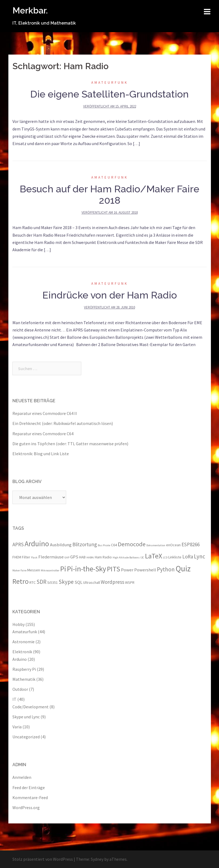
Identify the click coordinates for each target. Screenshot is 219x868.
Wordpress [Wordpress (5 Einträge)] (112, 582)
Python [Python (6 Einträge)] (166, 569)
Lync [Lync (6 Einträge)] (200, 556)
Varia (17, 727)
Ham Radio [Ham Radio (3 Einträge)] (103, 557)
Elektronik (22, 652)
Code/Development (31, 707)
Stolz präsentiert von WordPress (43, 859)
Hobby (18, 624)
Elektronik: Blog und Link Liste (41, 454)
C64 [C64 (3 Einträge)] (114, 545)
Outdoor (20, 689)
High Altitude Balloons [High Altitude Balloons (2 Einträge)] (126, 557)
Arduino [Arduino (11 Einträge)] (37, 544)
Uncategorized (26, 737)
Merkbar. (30, 10)
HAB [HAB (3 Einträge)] (82, 557)
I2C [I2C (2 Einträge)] (142, 557)
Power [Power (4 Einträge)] (127, 570)
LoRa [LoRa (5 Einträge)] (188, 557)
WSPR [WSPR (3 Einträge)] (130, 582)
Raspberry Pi (24, 669)
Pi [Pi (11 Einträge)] (63, 569)
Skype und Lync (26, 717)
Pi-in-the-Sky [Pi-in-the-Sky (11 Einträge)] (87, 569)
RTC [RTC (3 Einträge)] (33, 582)
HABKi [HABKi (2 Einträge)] (90, 557)
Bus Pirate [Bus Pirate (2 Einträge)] (104, 545)
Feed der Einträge (29, 787)
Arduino (20, 659)
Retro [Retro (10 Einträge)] (21, 581)
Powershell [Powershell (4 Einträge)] (145, 570)
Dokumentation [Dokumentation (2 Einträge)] (156, 545)
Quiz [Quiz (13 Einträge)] (183, 569)
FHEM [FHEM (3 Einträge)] (17, 557)
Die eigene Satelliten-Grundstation (109, 94)
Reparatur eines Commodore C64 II (45, 413)
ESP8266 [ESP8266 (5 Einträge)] (191, 544)
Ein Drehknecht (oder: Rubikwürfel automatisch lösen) (63, 423)
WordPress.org (26, 807)
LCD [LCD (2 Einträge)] (165, 557)
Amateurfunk (110, 83)
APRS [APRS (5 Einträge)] (18, 544)
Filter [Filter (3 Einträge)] (26, 557)
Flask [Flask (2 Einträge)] (34, 557)
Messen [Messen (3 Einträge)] (34, 570)
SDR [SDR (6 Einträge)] (41, 582)
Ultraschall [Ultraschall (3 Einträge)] (92, 582)
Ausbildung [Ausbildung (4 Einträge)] (61, 545)
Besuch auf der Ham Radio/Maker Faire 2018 (109, 195)
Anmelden (22, 777)
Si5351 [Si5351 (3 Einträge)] (53, 582)
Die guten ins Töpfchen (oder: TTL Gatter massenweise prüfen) (70, 444)
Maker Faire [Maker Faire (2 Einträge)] (19, 570)
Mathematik (24, 679)
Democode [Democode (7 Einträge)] (132, 544)
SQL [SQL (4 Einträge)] (78, 582)
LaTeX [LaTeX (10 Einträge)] (154, 556)
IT (14, 699)
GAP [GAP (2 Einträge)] (67, 557)
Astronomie (23, 642)
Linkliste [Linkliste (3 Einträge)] (175, 557)
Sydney (97, 859)
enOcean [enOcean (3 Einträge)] (173, 545)
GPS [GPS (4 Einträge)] (74, 557)
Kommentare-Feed (30, 797)
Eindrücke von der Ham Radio (110, 295)
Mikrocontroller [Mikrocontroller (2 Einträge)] (50, 570)
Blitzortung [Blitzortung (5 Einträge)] (85, 544)
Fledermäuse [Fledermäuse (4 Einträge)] (51, 557)
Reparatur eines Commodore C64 (43, 434)
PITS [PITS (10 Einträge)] (114, 569)
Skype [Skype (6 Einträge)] (66, 582)
